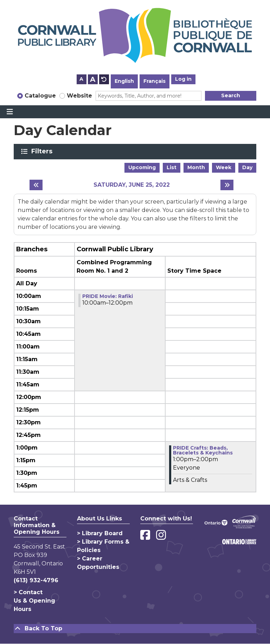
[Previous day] (36, 185)
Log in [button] (183, 79)
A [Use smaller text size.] (81, 79)
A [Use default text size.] (104, 79)
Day (247, 167)
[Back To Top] (135, 629)
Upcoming (142, 167)
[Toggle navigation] (10, 112)
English (124, 81)
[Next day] (227, 185)
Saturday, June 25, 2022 (132, 185)
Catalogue (40, 96)
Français (155, 81)
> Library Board (100, 533)
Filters (43, 151)
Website (79, 96)
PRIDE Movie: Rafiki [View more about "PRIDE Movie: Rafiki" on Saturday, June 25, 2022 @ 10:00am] (108, 296)
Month (196, 167)
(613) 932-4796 (36, 580)
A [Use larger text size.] (93, 79)
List (172, 167)
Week (224, 167)
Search (231, 95)
